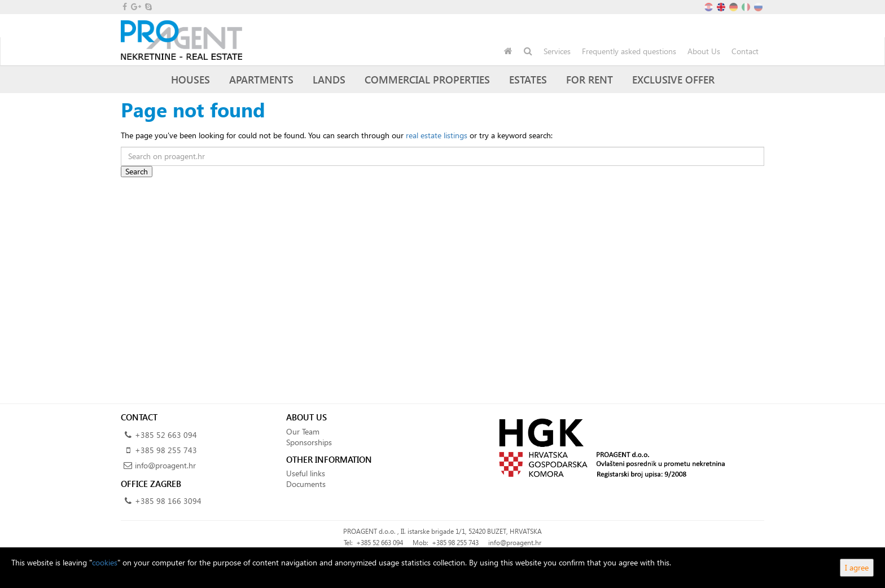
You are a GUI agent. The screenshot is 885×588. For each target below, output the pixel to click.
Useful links (306, 473)
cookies (105, 562)
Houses (190, 79)
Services (557, 51)
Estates (528, 79)
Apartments (261, 79)
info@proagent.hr (165, 465)
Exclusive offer (673, 79)
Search (137, 171)
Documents (306, 484)
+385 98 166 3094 (168, 501)
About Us (704, 51)
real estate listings (437, 135)
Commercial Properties (427, 79)
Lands (329, 79)
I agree (857, 567)
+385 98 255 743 (166, 450)
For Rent (590, 79)
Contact (745, 51)
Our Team (303, 431)
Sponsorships (309, 442)
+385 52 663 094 (166, 435)
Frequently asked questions (629, 51)
